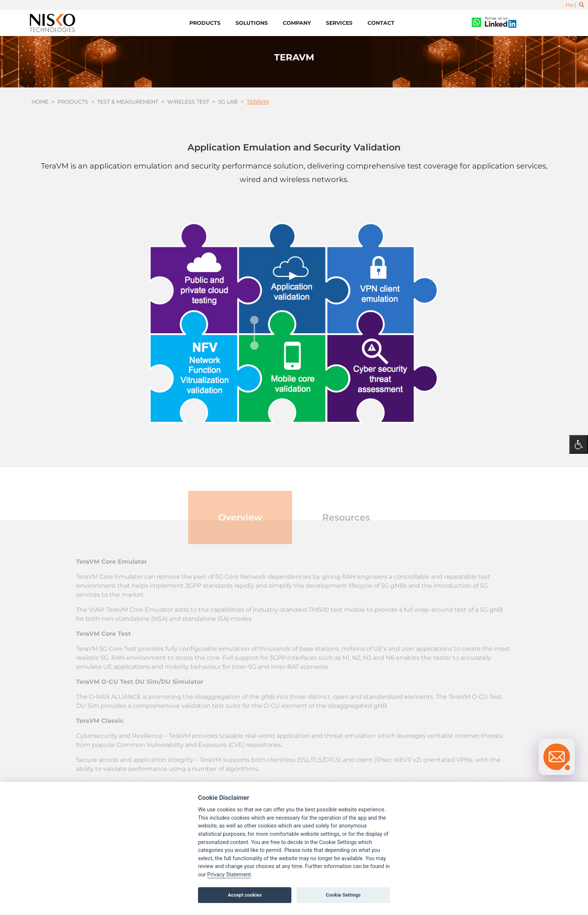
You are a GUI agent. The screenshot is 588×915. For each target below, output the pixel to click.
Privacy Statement (229, 875)
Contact (381, 23)
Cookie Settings (343, 895)
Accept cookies (245, 895)
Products (205, 23)
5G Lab (228, 102)
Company (297, 23)
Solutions (252, 23)
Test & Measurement (128, 102)
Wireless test (188, 102)
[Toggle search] (582, 5)
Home (40, 102)
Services (339, 23)
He (569, 5)
